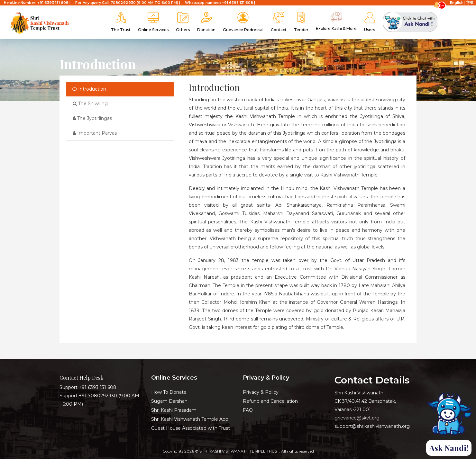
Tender (301, 22)
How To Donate (169, 392)
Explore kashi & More (336, 21)
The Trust (121, 22)
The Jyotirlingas (92, 118)
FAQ (248, 410)
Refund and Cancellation (270, 401)
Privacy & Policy (261, 392)
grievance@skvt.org (357, 418)
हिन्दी (470, 3)
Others (183, 22)
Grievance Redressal (243, 22)
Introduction (89, 89)
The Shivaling (90, 104)
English (457, 3)
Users (370, 22)
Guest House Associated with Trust (191, 428)
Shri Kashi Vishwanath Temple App (190, 419)
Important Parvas (95, 133)
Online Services (153, 22)
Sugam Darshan (169, 401)
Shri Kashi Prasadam (174, 410)
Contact (279, 22)
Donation (206, 22)
